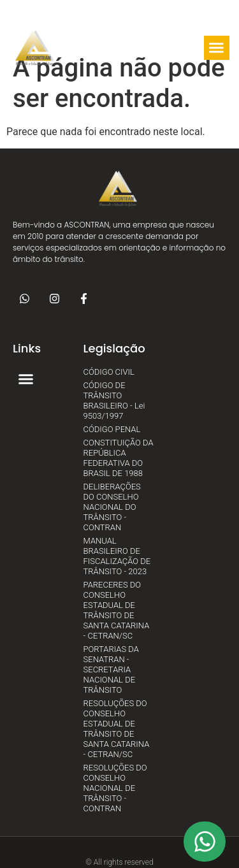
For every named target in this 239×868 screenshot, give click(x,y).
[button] (132, 48)
